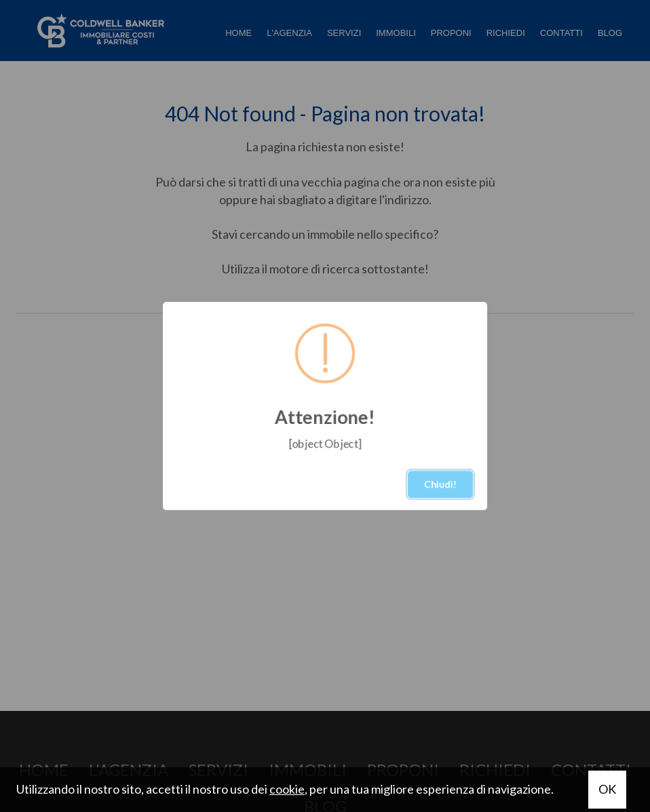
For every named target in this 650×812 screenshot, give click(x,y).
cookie (287, 789)
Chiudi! (440, 484)
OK (607, 789)
